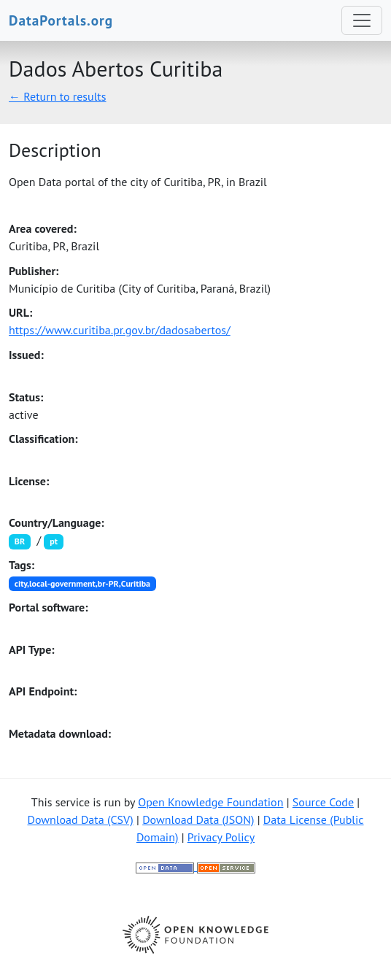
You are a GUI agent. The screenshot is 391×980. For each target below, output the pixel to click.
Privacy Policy (221, 837)
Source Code (323, 802)
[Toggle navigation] (362, 20)
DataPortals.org (61, 20)
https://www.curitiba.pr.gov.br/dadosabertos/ (120, 330)
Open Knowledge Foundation (210, 802)
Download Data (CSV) (80, 819)
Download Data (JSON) (198, 819)
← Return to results (58, 96)
